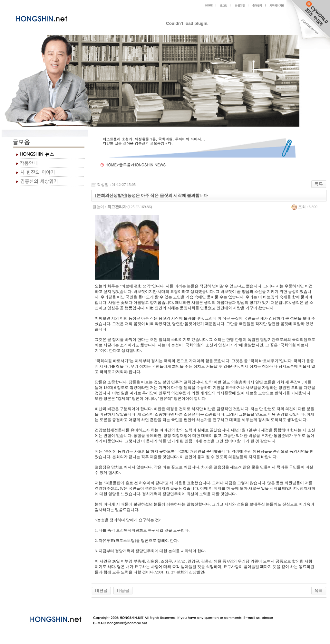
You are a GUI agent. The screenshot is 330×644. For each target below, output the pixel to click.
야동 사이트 (98, 605)
